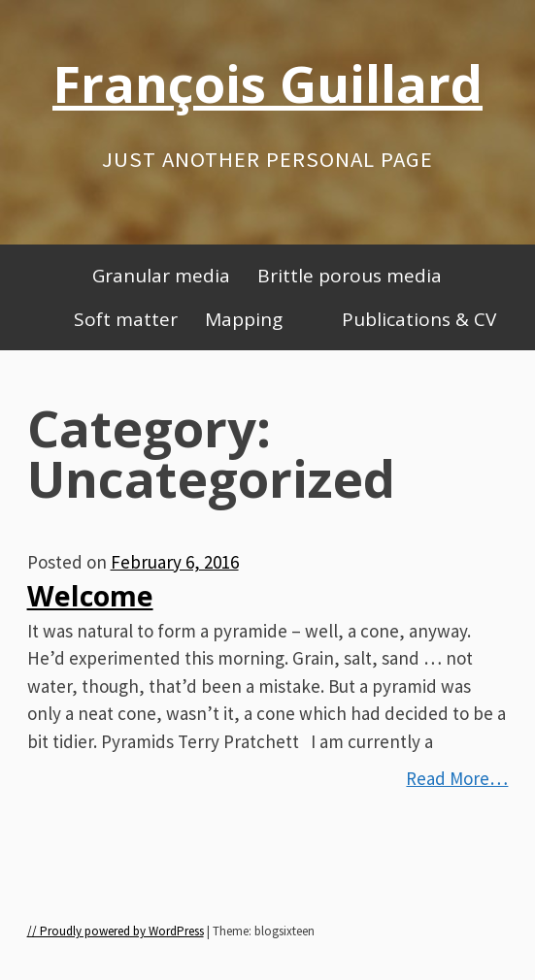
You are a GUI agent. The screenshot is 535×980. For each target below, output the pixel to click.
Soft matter (126, 319)
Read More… (457, 778)
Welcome (90, 596)
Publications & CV (419, 319)
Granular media (161, 276)
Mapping (244, 319)
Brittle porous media (350, 276)
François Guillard (267, 83)
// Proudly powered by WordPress (116, 931)
